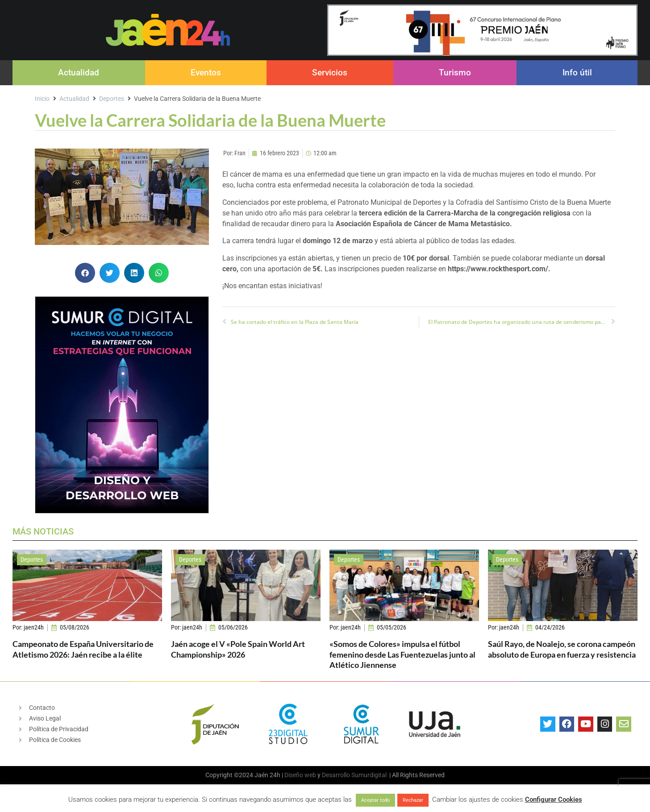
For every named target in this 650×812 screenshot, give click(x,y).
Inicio (42, 99)
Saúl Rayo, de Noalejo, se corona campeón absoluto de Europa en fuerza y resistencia (562, 649)
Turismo (455, 72)
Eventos (206, 72)
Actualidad (79, 72)
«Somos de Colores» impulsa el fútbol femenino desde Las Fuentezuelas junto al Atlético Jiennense (402, 654)
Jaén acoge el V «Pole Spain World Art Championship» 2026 (238, 649)
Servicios (330, 72)
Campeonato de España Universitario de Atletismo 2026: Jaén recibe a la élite (83, 649)
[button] (85, 273)
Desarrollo (336, 775)
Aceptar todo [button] (375, 800)
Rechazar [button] (413, 800)
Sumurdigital (369, 775)
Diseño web (300, 775)
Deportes (112, 99)
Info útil (577, 72)
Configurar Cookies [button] (554, 800)
